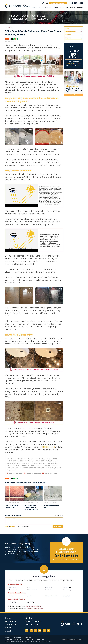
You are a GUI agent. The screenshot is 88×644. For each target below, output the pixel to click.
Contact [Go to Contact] (80, 7)
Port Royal (67, 596)
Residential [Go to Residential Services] (36, 7)
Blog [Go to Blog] (11, 27)
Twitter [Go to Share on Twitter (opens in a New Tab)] (12, 39)
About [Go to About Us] (62, 7)
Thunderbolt (49, 590)
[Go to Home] (18, 6)
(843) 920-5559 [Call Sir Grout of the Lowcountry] (76, 3)
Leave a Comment (13, 515)
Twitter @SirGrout (51, 473)
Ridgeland (31, 602)
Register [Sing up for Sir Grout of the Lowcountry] (13, 526)
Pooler (29, 587)
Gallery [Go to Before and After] (55, 7)
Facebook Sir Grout (15, 473)
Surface (68, 38)
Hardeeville (13, 602)
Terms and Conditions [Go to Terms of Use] (29, 639)
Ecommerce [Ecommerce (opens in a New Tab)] (72, 639)
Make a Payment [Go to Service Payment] (33, 621)
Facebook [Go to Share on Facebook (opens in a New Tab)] (10, 39)
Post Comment (58, 526)
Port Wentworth (32, 590)
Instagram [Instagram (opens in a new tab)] (27, 630)
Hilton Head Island (51, 596)
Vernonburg (67, 590)
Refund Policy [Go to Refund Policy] (40, 639)
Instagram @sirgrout (33, 473)
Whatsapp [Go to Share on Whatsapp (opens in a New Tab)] (14, 39)
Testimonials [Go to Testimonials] (70, 7)
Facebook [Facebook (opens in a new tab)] (31, 630)
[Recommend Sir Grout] (74, 83)
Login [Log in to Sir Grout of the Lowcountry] (7, 526)
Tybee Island (67, 587)
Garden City (13, 590)
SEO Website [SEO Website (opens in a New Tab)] (65, 639)
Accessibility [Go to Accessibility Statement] (8, 639)
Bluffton (30, 596)
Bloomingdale (14, 587)
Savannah (49, 587)
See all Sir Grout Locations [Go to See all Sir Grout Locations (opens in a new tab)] (35, 609)
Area (67, 28)
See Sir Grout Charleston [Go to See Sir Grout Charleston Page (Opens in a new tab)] (34, 606)
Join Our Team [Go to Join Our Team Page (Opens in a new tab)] (32, 625)
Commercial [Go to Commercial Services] (47, 7)
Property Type (71, 32)
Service (68, 35)
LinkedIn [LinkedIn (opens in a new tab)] (44, 630)
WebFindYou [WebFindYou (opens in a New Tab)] (80, 639)
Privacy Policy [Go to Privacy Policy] (17, 639)
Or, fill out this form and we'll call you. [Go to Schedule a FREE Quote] (66, 559)
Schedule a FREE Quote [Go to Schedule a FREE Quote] (58, 3)
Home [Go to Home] (7, 27)
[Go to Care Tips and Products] (74, 56)
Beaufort (12, 596)
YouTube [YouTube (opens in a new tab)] (40, 630)
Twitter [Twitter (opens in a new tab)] (36, 630)
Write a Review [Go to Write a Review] (43, 3)
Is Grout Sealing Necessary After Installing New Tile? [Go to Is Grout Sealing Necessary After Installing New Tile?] (31, 507)
